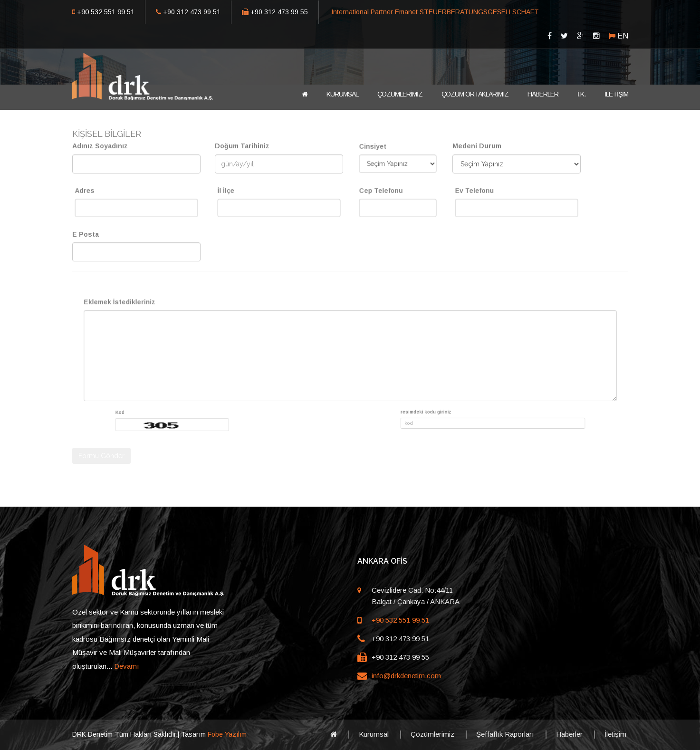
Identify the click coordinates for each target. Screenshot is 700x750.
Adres (106, 195)
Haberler (569, 734)
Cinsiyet (383, 151)
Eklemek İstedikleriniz (215, 322)
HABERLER (543, 94)
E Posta (86, 234)
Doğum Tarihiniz (242, 146)
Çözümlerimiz (432, 734)
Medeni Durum (477, 146)
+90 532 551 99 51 (106, 12)
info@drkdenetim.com (406, 676)
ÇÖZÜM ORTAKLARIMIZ (475, 94)
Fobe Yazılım (227, 734)
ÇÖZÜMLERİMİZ (400, 94)
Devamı (127, 666)
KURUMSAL (342, 94)
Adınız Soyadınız (100, 146)
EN (623, 36)
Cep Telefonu (388, 195)
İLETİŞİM (616, 94)
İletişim (615, 734)
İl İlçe (248, 195)
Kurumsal (374, 734)
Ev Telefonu (492, 195)
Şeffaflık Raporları (505, 734)
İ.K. (581, 94)
